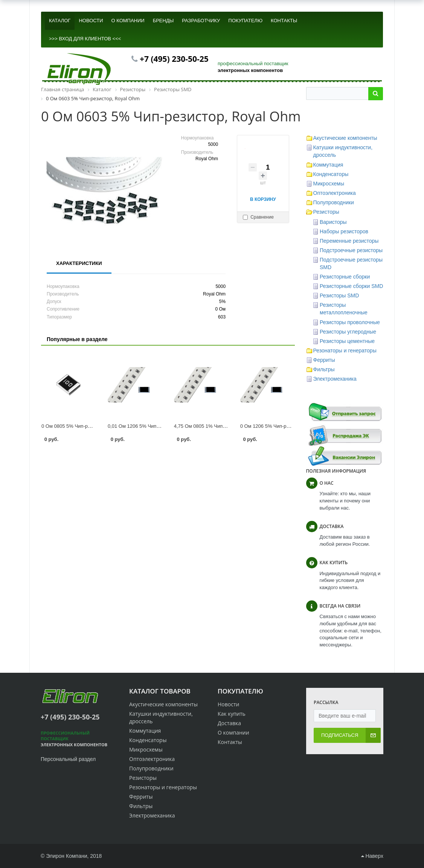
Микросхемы (329, 184)
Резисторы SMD (339, 295)
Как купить (232, 714)
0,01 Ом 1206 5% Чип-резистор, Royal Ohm (157, 426)
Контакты (230, 742)
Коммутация (328, 165)
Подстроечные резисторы (351, 250)
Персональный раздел (68, 759)
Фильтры (324, 369)
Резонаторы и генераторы (345, 351)
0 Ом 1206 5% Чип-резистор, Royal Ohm (286, 426)
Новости (228, 704)
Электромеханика (335, 379)
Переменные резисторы (349, 241)
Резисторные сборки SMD (351, 286)
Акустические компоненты (345, 138)
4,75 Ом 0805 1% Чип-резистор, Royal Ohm (223, 426)
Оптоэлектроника (335, 193)
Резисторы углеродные (348, 332)
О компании (233, 733)
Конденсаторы (331, 174)
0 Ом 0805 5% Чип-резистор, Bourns (82, 426)
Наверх (372, 856)
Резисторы (326, 212)
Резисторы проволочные (350, 322)
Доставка (229, 723)
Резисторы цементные (347, 341)
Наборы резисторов (344, 231)
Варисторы (333, 222)
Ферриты (324, 360)
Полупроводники (334, 202)
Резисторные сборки (345, 277)
